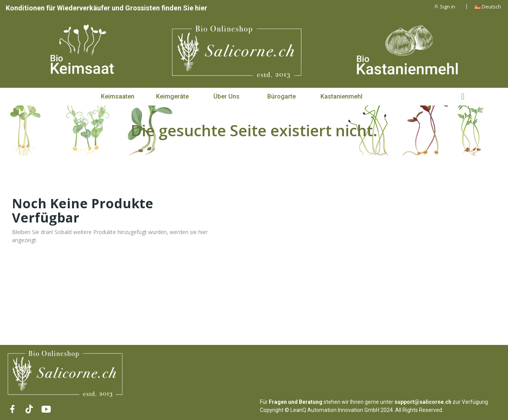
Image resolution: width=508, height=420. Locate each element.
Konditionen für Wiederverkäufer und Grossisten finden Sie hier (106, 8)
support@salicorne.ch (423, 402)
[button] (118, 97)
